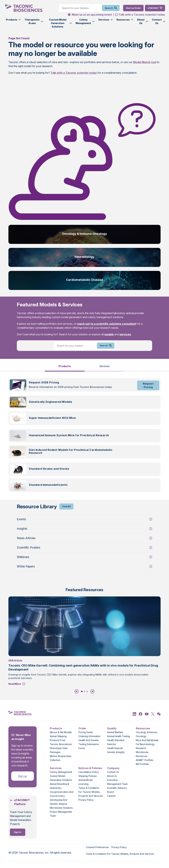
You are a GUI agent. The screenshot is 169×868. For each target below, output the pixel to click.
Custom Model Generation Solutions (58, 23)
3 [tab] (87, 691)
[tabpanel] (84, 437)
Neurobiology (84, 257)
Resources (123, 20)
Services (104, 20)
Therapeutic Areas (32, 21)
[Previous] (77, 691)
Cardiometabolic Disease (84, 280)
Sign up (22, 776)
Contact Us (157, 21)
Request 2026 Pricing (44, 382)
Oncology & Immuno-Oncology (84, 234)
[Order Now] (133, 8)
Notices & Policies (90, 768)
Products (12, 20)
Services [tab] (104, 366)
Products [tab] (65, 366)
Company (113, 768)
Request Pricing (148, 385)
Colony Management (83, 21)
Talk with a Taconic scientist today (142, 15)
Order (82, 728)
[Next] (92, 691)
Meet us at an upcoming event (90, 15)
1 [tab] (82, 691)
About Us (141, 21)
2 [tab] (84, 691)
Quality (112, 728)
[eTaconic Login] (155, 8)
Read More (15, 684)
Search (111, 8)
